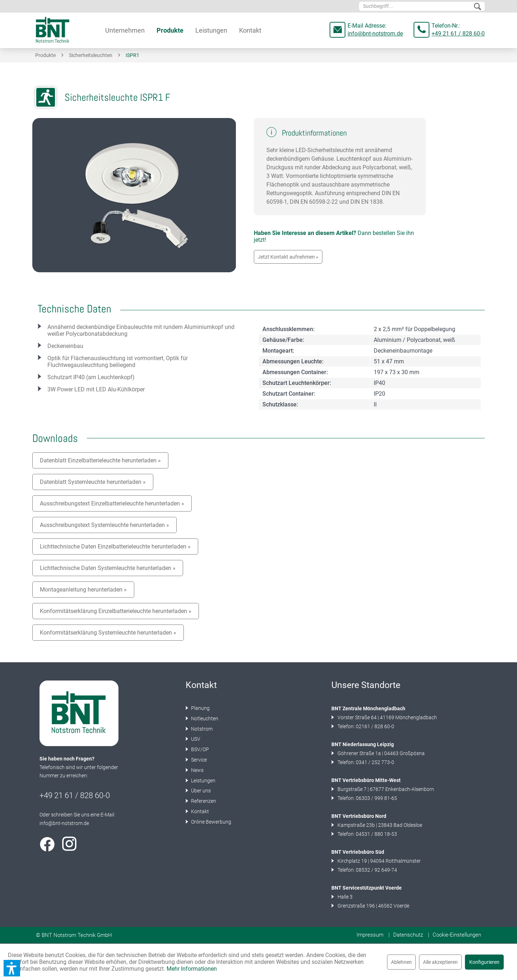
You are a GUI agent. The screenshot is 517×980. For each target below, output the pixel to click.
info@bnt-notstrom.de (375, 34)
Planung (200, 708)
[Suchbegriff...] (422, 6)
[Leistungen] (211, 30)
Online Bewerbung (211, 822)
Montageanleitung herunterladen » (83, 590)
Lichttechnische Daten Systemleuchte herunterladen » (108, 568)
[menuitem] (422, 6)
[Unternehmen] (125, 30)
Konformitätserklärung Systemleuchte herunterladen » (108, 633)
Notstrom (201, 729)
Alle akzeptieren (440, 962)
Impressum (370, 935)
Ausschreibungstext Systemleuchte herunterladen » (104, 525)
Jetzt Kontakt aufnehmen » (288, 257)
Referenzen (203, 801)
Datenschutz (408, 935)
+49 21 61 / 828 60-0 (458, 34)
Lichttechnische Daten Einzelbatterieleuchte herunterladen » (115, 546)
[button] (12, 968)
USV (195, 739)
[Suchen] (478, 7)
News (197, 770)
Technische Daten (74, 309)
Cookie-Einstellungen (457, 935)
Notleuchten (204, 718)
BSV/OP (199, 749)
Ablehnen (401, 962)
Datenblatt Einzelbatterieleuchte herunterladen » (100, 460)
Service (198, 760)
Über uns (200, 791)
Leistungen (203, 781)
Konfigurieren (484, 962)
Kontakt (199, 811)
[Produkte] (170, 30)
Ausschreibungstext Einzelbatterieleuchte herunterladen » (112, 503)
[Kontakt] (250, 30)
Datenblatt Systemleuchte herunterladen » (93, 482)
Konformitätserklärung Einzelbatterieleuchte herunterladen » (116, 611)
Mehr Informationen (192, 969)
